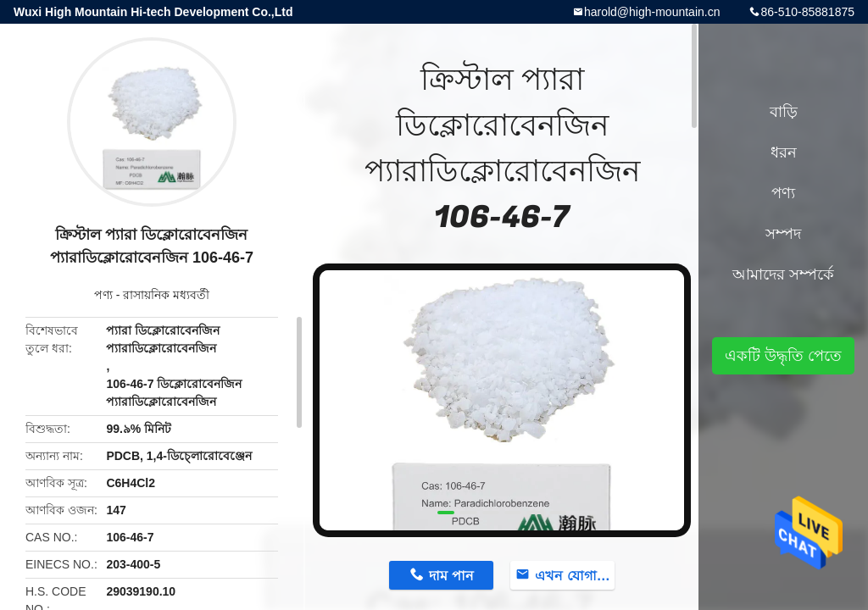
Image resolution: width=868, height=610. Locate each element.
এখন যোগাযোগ (575, 576)
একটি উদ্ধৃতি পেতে (783, 356)
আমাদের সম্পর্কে (783, 274)
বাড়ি (784, 112)
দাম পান (451, 576)
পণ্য (103, 295)
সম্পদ (783, 234)
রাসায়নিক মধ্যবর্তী (166, 295)
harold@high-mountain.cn (652, 12)
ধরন (784, 152)
